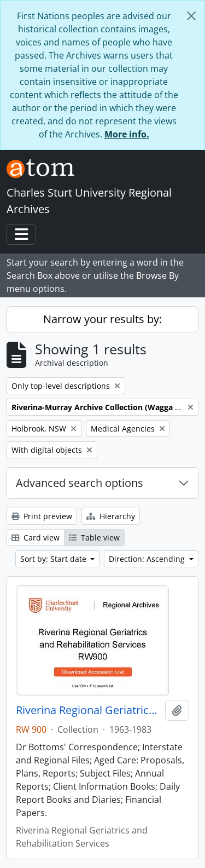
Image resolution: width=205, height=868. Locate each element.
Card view (36, 538)
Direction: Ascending (148, 559)
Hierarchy (111, 516)
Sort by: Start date (54, 559)
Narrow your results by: (102, 319)
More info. (127, 134)
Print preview (42, 516)
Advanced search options (80, 483)
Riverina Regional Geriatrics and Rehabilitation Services (88, 710)
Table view (94, 538)
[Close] (191, 16)
